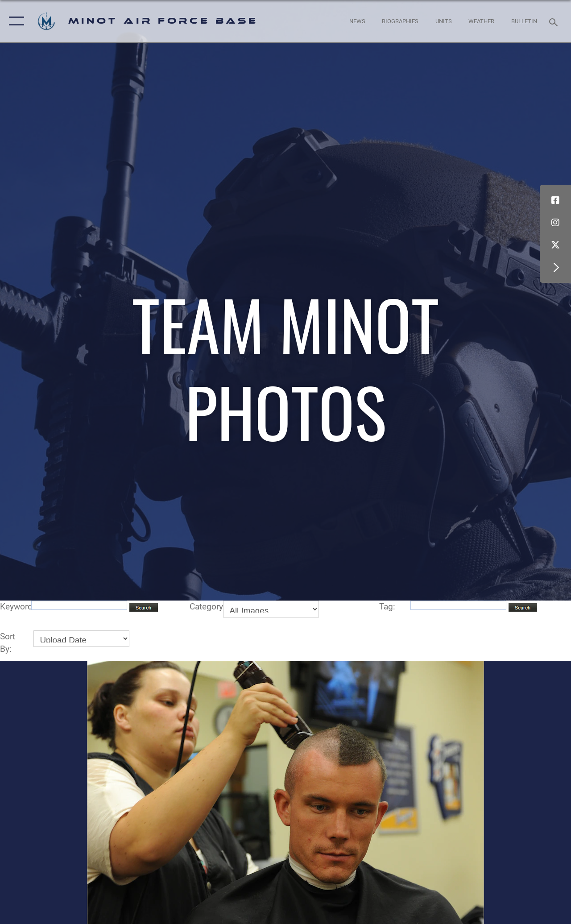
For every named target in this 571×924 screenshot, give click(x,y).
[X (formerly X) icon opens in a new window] (555, 245)
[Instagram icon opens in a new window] (555, 223)
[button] (14, 21)
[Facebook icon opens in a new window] (555, 200)
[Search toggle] (555, 21)
